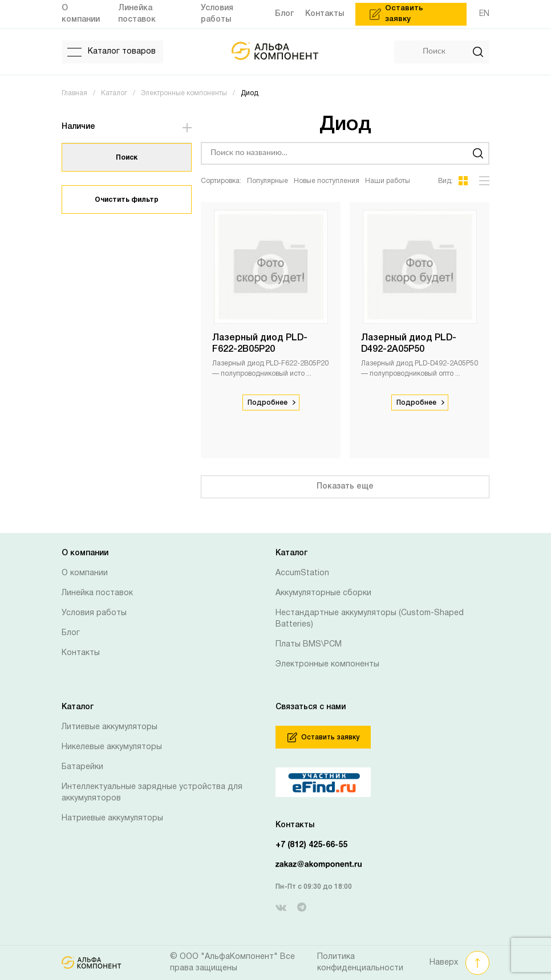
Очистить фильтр (127, 200)
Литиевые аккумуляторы (110, 727)
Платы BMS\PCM (309, 644)
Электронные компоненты (327, 664)
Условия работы (94, 613)
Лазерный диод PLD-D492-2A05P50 (409, 344)
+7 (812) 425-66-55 (311, 845)
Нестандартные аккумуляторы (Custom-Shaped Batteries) (370, 619)
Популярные (268, 181)
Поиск (127, 158)
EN (484, 14)
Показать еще (345, 487)
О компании (85, 573)
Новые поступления (327, 181)
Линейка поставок (97, 593)
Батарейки (82, 767)
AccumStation (302, 573)
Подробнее (272, 403)
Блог (71, 633)
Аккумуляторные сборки (323, 593)
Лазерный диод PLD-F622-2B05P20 (260, 344)
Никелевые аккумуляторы (112, 747)
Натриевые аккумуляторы (112, 818)
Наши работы (388, 181)
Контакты (81, 653)
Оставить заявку (323, 737)
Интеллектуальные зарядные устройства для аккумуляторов (152, 793)
